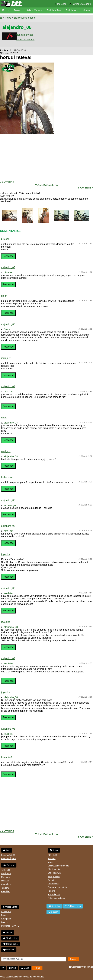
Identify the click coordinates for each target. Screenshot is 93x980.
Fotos (17, 10)
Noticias (5, 881)
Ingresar (62, 4)
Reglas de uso (18, 977)
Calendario (6, 884)
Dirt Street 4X (54, 869)
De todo (51, 880)
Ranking (52, 891)
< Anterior (7, 182)
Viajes (51, 862)
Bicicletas (71, 10)
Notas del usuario (25, 40)
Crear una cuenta (82, 4)
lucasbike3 (7, 757)
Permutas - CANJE (10, 926)
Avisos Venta (33, 10)
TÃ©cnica (6, 870)
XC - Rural (53, 855)
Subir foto (54, 906)
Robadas (5, 877)
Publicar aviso (73, 906)
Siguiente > (86, 188)
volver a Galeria (47, 185)
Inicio (13, 968)
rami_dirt (6, 358)
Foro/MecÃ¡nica (9, 859)
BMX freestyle (54, 873)
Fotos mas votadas (57, 898)
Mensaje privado (25, 35)
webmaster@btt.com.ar (81, 967)
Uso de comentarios (35, 977)
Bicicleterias (10, 938)
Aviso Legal (5, 977)
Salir (37, 968)
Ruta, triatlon (54, 876)
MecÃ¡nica (6, 873)
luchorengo (7, 477)
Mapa (25, 968)
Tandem (5, 888)
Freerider (5, 891)
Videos (86, 10)
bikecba (5, 239)
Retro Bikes (53, 884)
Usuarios (9, 950)
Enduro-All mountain (57, 887)
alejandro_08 (8, 267)
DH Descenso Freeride (58, 866)
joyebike (6, 554)
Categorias (6, 919)
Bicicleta (9, 865)
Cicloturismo (10, 944)
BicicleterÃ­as (54, 10)
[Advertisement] (46, 158)
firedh (4, 296)
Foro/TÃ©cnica (8, 855)
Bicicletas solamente (25, 18)
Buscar (4, 922)
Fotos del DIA (54, 894)
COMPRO (6, 911)
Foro (5, 10)
